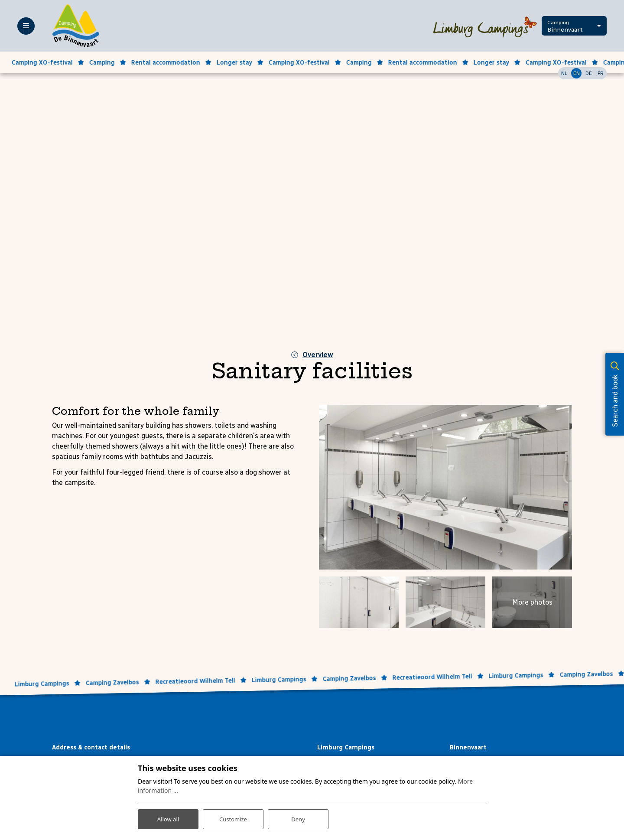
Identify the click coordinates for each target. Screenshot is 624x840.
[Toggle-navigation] (26, 26)
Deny (298, 818)
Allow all (168, 818)
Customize (233, 818)
